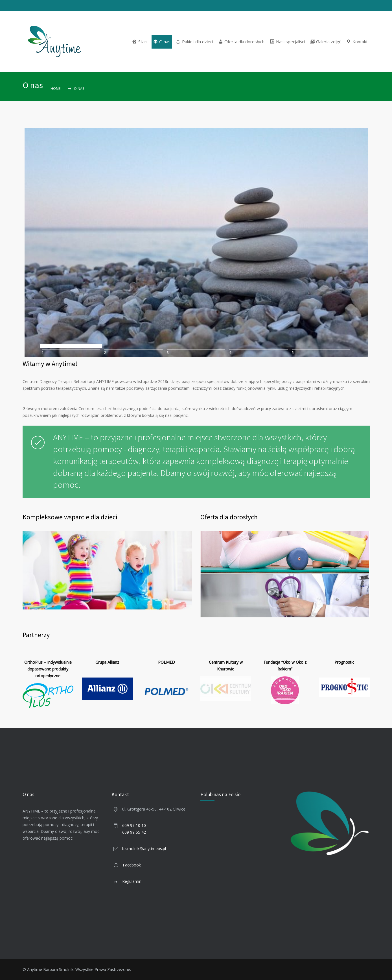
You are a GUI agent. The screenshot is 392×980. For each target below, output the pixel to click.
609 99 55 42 (134, 832)
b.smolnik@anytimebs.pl (144, 849)
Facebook (132, 865)
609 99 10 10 (134, 825)
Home (55, 89)
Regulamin (132, 881)
